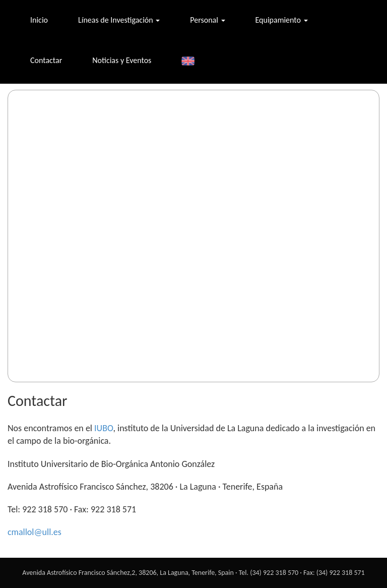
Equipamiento (282, 20)
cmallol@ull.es (35, 532)
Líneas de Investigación (119, 20)
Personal (207, 20)
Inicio (39, 20)
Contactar (46, 60)
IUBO (104, 428)
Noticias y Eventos (122, 60)
